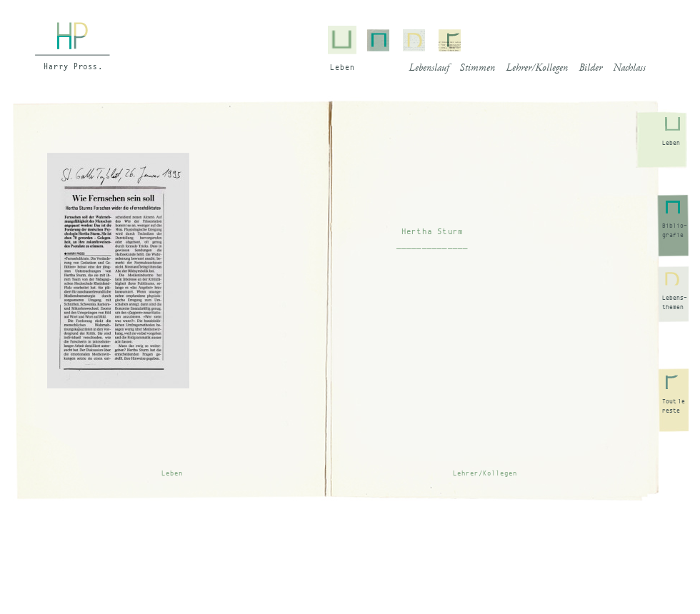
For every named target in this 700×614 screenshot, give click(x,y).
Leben (671, 143)
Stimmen (477, 69)
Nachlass (629, 69)
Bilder (590, 69)
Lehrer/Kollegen (537, 69)
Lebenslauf (429, 69)
